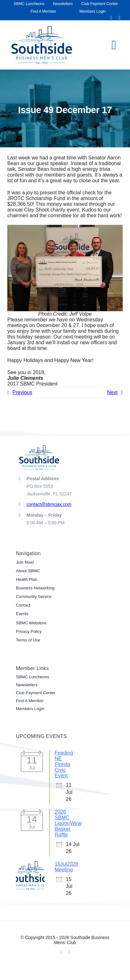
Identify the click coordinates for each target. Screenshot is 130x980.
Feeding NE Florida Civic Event (64, 764)
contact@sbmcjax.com (49, 504)
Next (112, 392)
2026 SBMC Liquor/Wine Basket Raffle (68, 823)
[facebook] (111, 18)
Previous (22, 392)
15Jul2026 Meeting (66, 867)
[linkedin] (119, 18)
